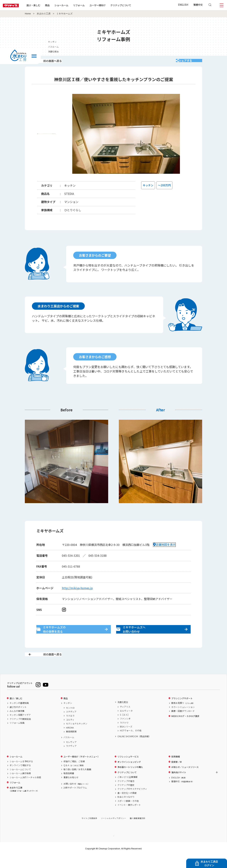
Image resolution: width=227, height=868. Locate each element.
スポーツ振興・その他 (128, 813)
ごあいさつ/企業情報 (127, 790)
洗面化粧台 (123, 714)
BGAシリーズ (126, 739)
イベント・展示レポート (129, 817)
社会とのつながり (126, 809)
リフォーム (90, 5)
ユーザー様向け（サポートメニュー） (82, 769)
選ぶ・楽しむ (45, 5)
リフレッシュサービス (128, 769)
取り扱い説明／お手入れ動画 (77, 782)
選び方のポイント (18, 719)
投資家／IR (177, 774)
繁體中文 (198, 5)
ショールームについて (20, 782)
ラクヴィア (71, 759)
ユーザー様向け (109, 5)
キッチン (68, 716)
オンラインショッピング (129, 774)
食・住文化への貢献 (127, 805)
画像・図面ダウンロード (183, 723)
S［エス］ (125, 727)
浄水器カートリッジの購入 (130, 780)
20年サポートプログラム (75, 800)
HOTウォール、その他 (131, 743)
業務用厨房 (71, 744)
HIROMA (70, 740)
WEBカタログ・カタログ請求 (185, 729)
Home (28, 14)
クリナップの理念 (126, 793)
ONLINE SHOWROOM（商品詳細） (134, 749)
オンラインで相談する (20, 778)
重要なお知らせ (71, 790)
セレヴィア (71, 754)
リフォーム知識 (17, 735)
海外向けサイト (179, 785)
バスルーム (69, 750)
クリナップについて (132, 5)
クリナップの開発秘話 (20, 731)
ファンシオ (125, 731)
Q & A (74, 778)
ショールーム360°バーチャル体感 (25, 790)
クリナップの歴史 (126, 797)
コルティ (70, 732)
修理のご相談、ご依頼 (74, 774)
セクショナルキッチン (77, 736)
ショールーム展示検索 (20, 786)
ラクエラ (70, 728)
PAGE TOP (113, 848)
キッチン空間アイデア (20, 727)
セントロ (70, 720)
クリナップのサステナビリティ (132, 801)
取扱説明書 (69, 786)
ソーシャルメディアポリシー (113, 831)
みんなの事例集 (17, 723)
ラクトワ (124, 735)
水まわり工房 (44, 14)
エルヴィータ (126, 723)
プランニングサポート (182, 711)
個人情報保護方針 (138, 831)
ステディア (71, 724)
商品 (66, 711)
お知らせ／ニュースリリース (185, 780)
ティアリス (125, 719)
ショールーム (73, 5)
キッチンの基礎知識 (19, 716)
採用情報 (176, 769)
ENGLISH (183, 5)
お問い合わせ (76, 796)
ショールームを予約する (21, 774)
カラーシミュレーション (183, 719)
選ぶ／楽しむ (16, 711)
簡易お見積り (183, 716)
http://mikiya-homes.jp (77, 593)
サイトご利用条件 (89, 831)
